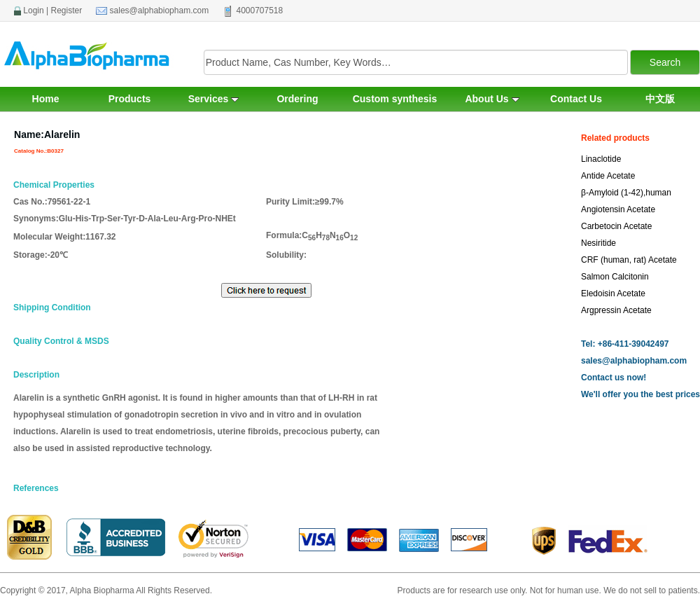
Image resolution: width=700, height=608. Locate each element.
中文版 (660, 99)
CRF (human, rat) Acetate (629, 260)
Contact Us (576, 99)
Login (33, 11)
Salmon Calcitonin (615, 277)
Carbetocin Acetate (616, 226)
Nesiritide (598, 243)
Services (214, 99)
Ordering (297, 99)
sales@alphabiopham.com (160, 11)
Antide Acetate (608, 176)
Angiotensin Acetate (618, 209)
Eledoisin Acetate (613, 293)
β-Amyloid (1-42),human (626, 193)
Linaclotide (601, 159)
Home (46, 99)
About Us (492, 99)
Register (67, 11)
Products (130, 99)
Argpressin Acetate (616, 310)
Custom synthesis (395, 99)
